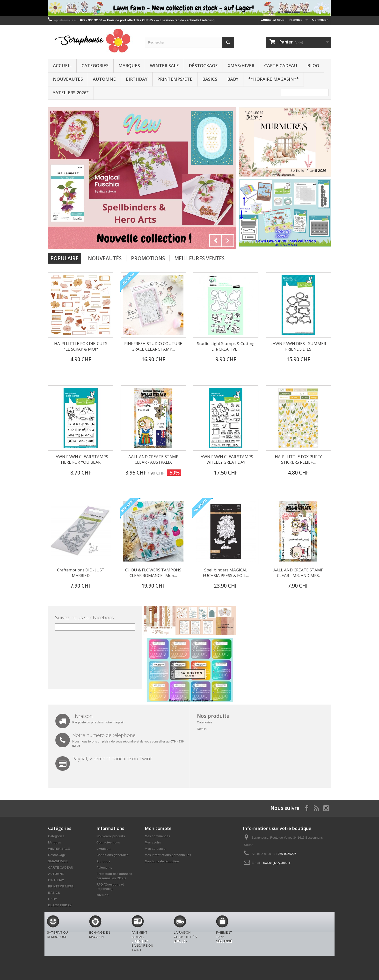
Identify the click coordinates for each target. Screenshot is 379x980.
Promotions (148, 258)
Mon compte (158, 828)
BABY (233, 79)
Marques (129, 65)
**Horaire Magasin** (273, 79)
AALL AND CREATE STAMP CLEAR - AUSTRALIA (153, 459)
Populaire (65, 258)
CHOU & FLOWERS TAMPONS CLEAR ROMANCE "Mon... (153, 573)
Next (228, 241)
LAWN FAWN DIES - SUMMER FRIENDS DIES (298, 346)
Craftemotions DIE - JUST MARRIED (81, 573)
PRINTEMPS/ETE (175, 79)
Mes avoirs (153, 842)
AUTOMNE (104, 79)
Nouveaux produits (111, 836)
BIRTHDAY (137, 79)
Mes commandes (157, 836)
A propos (103, 861)
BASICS (210, 79)
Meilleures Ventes (199, 258)
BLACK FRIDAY (60, 905)
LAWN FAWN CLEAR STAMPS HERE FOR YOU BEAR (81, 459)
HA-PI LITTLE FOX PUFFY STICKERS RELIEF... (298, 459)
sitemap (102, 895)
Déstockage (203, 65)
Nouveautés (105, 258)
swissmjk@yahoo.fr (277, 863)
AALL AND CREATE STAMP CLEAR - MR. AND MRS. (298, 573)
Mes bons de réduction (162, 861)
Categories (95, 65)
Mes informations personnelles (168, 855)
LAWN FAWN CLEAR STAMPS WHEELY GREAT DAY (226, 459)
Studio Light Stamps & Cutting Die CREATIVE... (226, 346)
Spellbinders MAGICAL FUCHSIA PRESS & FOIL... (226, 573)
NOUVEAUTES (68, 79)
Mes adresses (155, 849)
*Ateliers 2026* (71, 93)
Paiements (104, 868)
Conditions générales (112, 855)
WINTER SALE (164, 65)
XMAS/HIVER (241, 65)
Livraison (103, 849)
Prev (216, 241)
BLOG (313, 65)
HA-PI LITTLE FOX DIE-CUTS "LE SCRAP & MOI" (81, 346)
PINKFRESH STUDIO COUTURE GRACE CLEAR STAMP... (153, 346)
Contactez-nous (273, 20)
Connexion (320, 20)
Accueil (62, 65)
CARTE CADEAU (281, 65)
